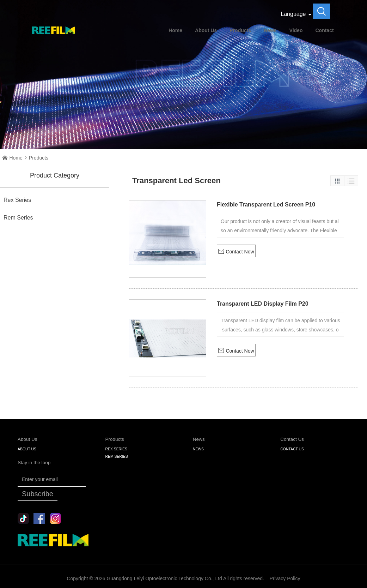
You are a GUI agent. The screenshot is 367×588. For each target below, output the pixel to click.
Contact (324, 30)
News (270, 30)
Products (240, 30)
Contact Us (292, 449)
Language (293, 14)
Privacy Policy (285, 578)
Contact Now (236, 251)
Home (175, 30)
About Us (206, 30)
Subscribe (38, 494)
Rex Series (17, 200)
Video (296, 30)
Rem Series (18, 218)
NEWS (198, 449)
